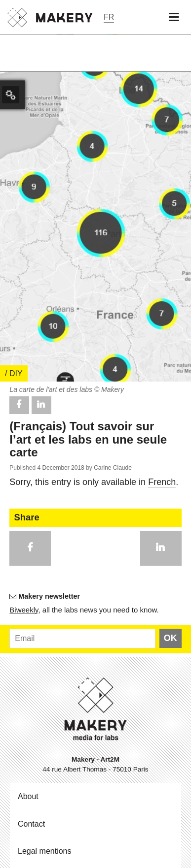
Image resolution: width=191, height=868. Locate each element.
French (162, 482)
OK (171, 638)
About (28, 796)
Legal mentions (45, 851)
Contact (31, 824)
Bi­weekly (24, 610)
